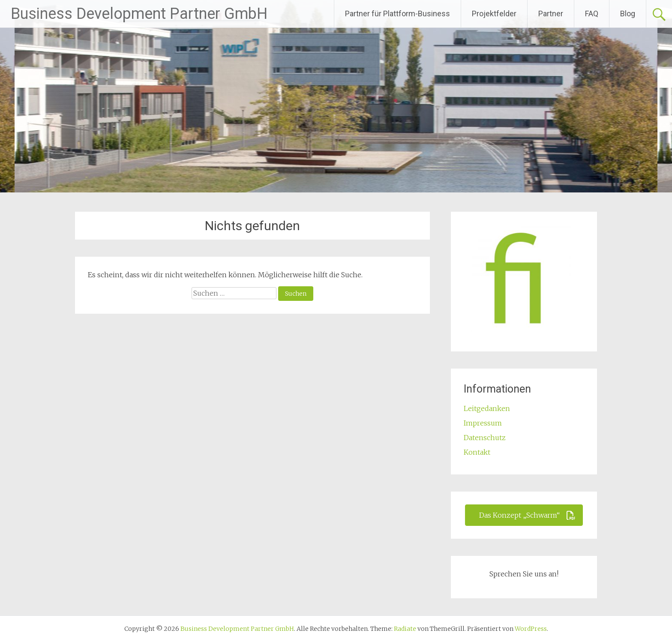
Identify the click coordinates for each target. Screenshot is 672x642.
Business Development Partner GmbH (139, 14)
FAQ (592, 13)
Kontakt (477, 452)
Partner (551, 13)
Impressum (483, 423)
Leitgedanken (487, 408)
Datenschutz (485, 438)
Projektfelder (494, 13)
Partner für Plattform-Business (397, 13)
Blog (628, 13)
